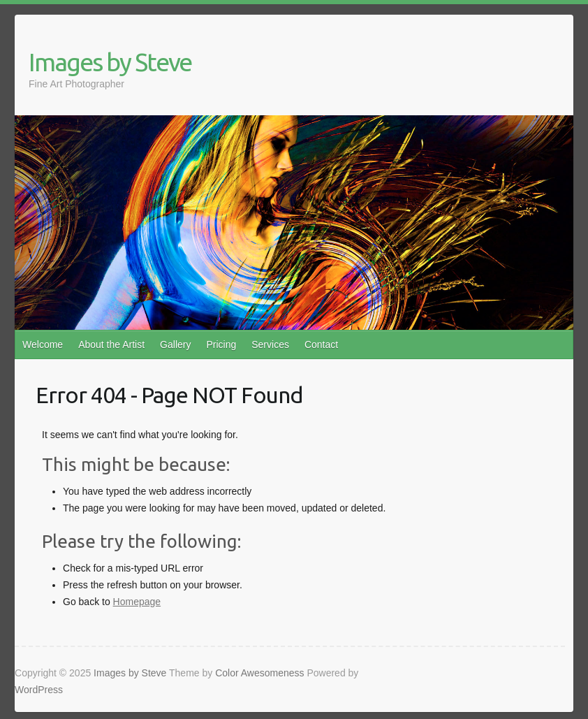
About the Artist (111, 344)
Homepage (137, 602)
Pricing (221, 344)
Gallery (175, 344)
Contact (321, 344)
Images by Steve (110, 62)
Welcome (43, 344)
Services (270, 344)
